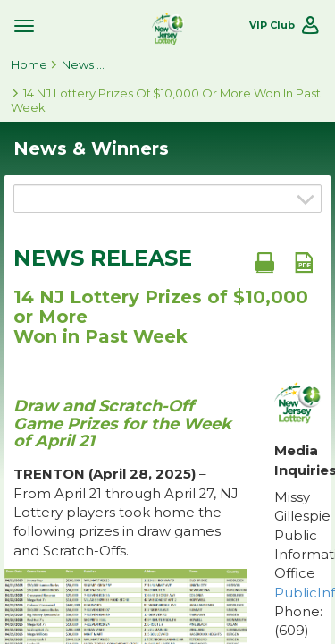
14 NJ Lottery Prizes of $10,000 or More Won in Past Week (166, 100)
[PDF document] (304, 262)
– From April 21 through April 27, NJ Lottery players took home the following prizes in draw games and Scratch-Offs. (126, 512)
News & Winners (84, 64)
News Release (103, 258)
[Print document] (264, 262)
